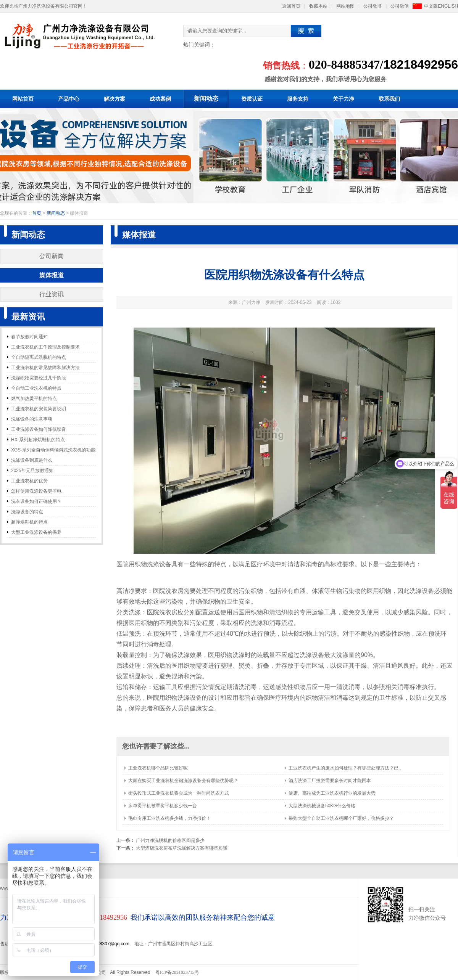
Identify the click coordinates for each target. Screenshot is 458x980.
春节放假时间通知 (29, 337)
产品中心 (69, 99)
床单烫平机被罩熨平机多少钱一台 (163, 806)
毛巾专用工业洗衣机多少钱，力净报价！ (169, 818)
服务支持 (298, 99)
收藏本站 (318, 6)
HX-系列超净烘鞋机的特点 (38, 440)
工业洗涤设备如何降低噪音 (39, 429)
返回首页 (291, 6)
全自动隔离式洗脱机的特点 (39, 357)
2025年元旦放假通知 (32, 471)
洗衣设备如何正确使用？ (36, 501)
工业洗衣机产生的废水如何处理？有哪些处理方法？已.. (345, 768)
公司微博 (373, 6)
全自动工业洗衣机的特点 (36, 388)
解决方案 (114, 99)
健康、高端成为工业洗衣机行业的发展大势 (332, 793)
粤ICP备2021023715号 (177, 972)
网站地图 (345, 6)
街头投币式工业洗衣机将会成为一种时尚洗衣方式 (179, 793)
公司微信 (400, 6)
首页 (37, 213)
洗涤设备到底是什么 (32, 460)
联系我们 (389, 99)
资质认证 (252, 99)
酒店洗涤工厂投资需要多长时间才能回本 (330, 781)
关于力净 (343, 99)
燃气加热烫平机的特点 (34, 398)
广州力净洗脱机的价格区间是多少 (170, 840)
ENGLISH (448, 6)
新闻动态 (206, 99)
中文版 (431, 6)
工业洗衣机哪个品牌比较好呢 (158, 768)
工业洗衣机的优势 (29, 481)
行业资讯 (52, 294)
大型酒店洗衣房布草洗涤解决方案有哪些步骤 (182, 848)
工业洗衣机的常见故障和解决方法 (45, 368)
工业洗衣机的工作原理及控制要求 (45, 347)
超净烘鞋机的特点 (29, 522)
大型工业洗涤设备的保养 (36, 532)
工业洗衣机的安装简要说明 (39, 409)
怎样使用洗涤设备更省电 (36, 491)
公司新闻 (52, 256)
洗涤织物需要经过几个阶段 (39, 378)
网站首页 (23, 99)
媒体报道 (52, 275)
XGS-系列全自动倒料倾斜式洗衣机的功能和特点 (53, 451)
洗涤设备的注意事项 (32, 419)
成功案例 (160, 99)
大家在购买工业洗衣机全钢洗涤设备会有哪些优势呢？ (183, 781)
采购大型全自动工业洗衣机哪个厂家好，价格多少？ (341, 818)
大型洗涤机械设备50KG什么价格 (322, 806)
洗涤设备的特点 (27, 512)
